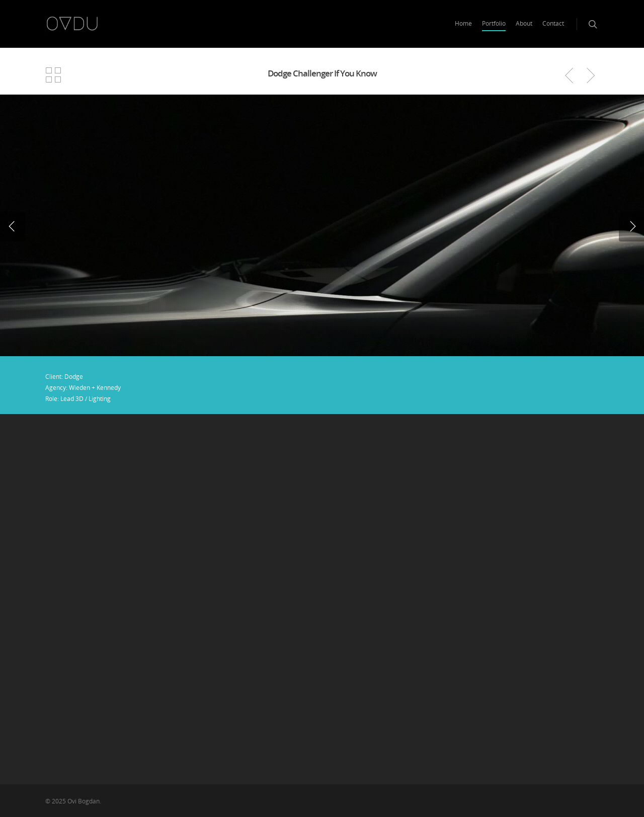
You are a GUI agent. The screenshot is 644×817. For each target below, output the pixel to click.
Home (463, 23)
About (524, 23)
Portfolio (494, 23)
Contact (553, 23)
